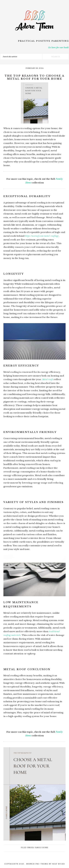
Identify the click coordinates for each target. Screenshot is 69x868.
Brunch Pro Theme (37, 864)
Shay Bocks (58, 864)
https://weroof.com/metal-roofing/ (42, 236)
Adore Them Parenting (34, 21)
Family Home (42, 848)
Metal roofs (48, 379)
